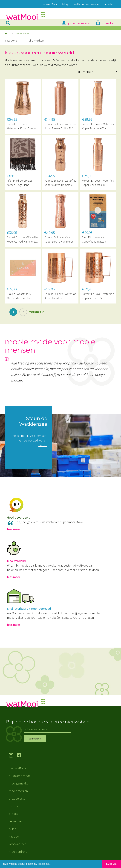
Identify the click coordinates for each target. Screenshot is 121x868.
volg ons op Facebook (21, 756)
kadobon (15, 836)
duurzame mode (20, 776)
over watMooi (17, 768)
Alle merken (36, 41)
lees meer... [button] (45, 864)
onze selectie (17, 798)
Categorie (11, 41)
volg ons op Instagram (13, 756)
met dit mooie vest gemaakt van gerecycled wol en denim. (29, 440)
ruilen (13, 829)
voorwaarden (18, 844)
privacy (13, 814)
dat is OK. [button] (111, 864)
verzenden (16, 821)
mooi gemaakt (18, 783)
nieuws (13, 806)
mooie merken (18, 791)
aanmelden (35, 739)
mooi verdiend (18, 851)
